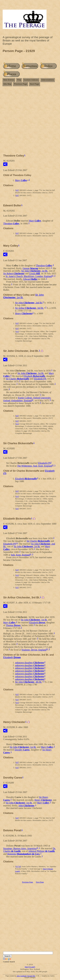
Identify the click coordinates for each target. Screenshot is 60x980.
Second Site (31, 976)
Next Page (35, 84)
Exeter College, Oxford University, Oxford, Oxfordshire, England (27, 399)
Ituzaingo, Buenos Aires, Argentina (20, 848)
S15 (17, 331)
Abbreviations (48, 80)
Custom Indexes (31, 80)
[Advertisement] (30, 119)
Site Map (7, 84)
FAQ (19, 80)
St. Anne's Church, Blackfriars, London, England (29, 276)
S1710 (18, 866)
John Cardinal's (22, 976)
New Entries (9, 80)
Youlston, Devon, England (34, 650)
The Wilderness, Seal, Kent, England (35, 466)
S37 (17, 190)
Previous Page (21, 84)
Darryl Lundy (30, 967)
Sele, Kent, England (20, 555)
